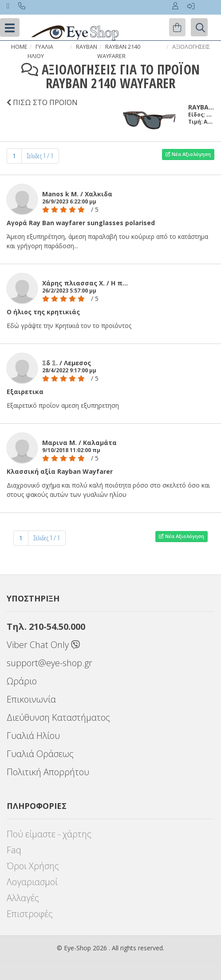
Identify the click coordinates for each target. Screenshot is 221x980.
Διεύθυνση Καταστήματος (58, 717)
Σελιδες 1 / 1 (40, 156)
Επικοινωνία (31, 699)
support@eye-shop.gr (49, 663)
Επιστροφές (30, 914)
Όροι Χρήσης (33, 866)
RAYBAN (87, 47)
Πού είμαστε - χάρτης (49, 834)
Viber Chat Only (43, 645)
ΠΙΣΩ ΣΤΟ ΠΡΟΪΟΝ (44, 102)
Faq (14, 850)
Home (19, 47)
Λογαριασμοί (32, 882)
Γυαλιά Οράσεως (40, 754)
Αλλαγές (23, 898)
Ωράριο (22, 681)
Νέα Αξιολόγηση (188, 154)
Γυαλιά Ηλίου (33, 736)
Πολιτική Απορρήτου (48, 772)
